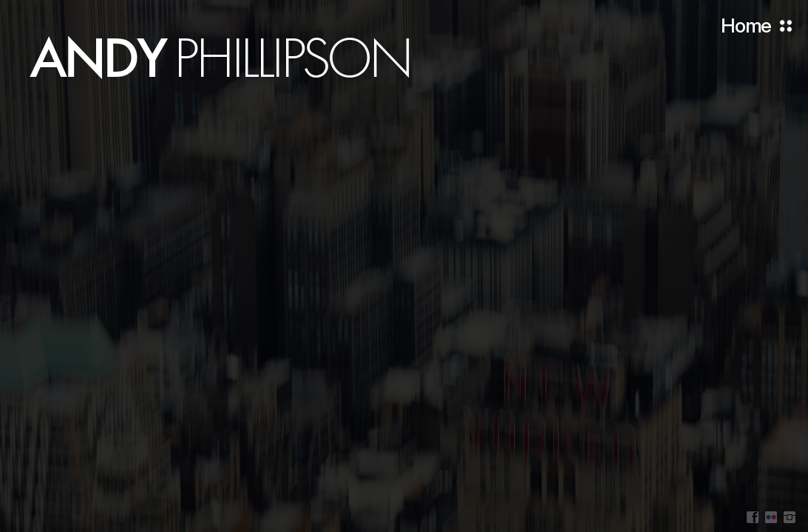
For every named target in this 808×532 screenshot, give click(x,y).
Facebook (753, 517)
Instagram (790, 517)
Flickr (771, 517)
